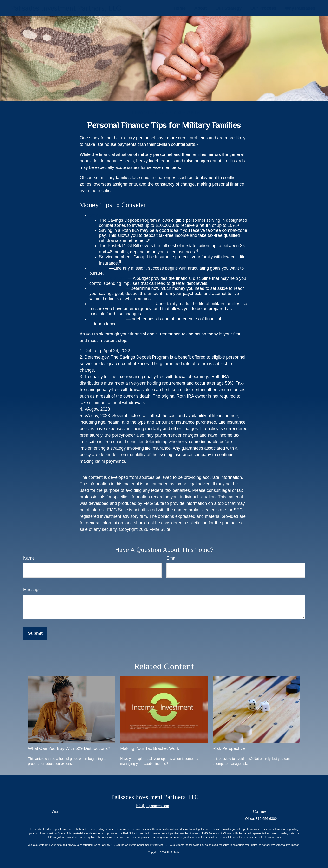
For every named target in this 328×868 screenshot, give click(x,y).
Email (172, 558)
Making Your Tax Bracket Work (150, 748)
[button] (180, 8)
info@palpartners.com (152, 806)
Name (29, 558)
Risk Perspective (229, 748)
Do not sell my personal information (278, 845)
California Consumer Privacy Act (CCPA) (149, 845)
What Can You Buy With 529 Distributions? (69, 748)
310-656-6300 (266, 819)
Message (32, 590)
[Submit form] (35, 633)
